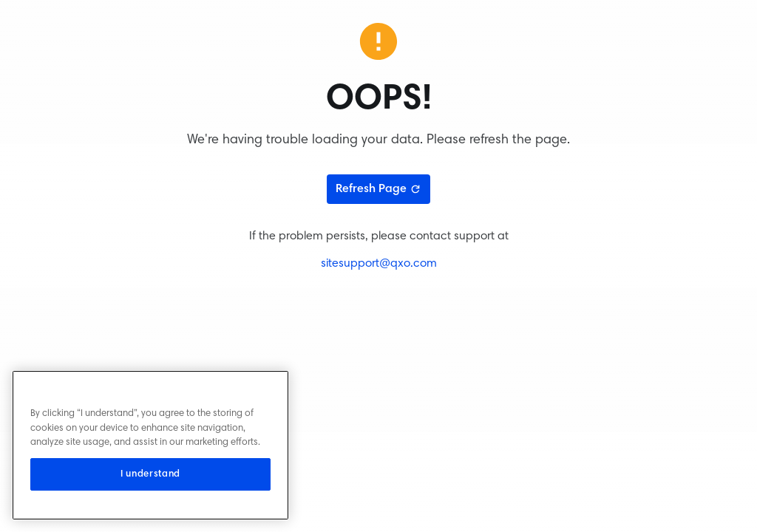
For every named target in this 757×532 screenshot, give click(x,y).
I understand (150, 474)
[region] (150, 445)
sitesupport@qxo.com (379, 264)
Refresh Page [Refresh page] (378, 189)
